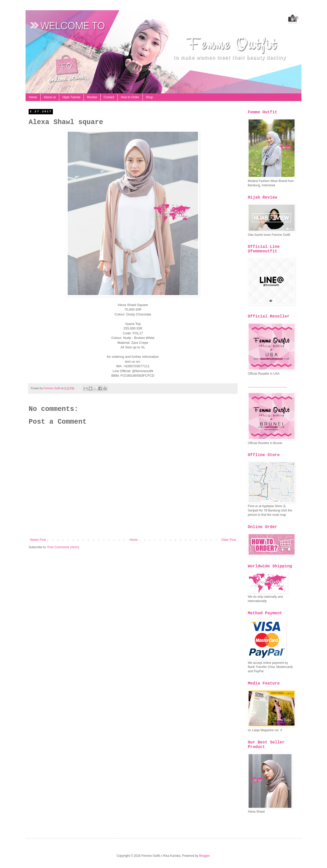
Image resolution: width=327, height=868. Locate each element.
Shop (149, 97)
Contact (109, 97)
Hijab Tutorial (71, 97)
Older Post (229, 540)
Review (92, 97)
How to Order (130, 97)
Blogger (204, 856)
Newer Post (38, 540)
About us (50, 97)
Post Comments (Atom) (63, 547)
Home (33, 97)
